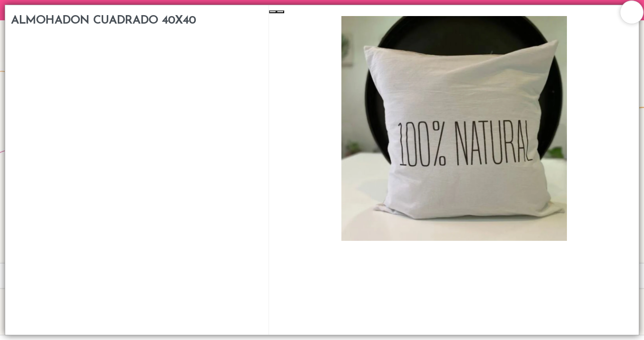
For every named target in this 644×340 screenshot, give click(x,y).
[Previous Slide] (273, 12)
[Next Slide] (280, 12)
